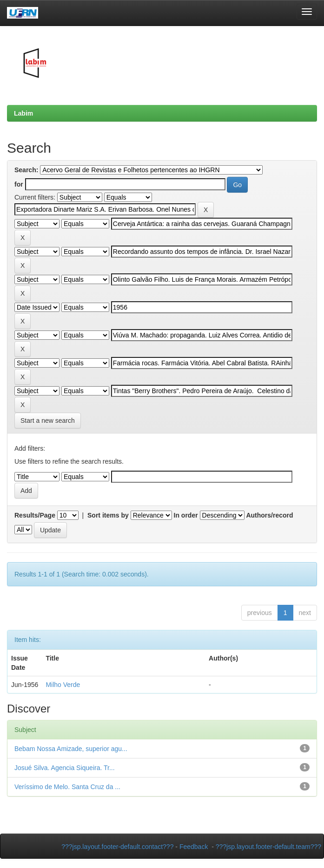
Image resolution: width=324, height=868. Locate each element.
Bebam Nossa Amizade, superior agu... (71, 749)
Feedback (194, 847)
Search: (26, 170)
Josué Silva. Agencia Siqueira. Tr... (65, 768)
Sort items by (108, 515)
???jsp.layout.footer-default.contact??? (117, 847)
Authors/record (269, 515)
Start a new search (48, 421)
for (19, 184)
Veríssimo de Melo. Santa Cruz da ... (67, 787)
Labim (23, 113)
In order (186, 515)
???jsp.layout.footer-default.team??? (268, 847)
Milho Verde (63, 685)
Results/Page (35, 515)
